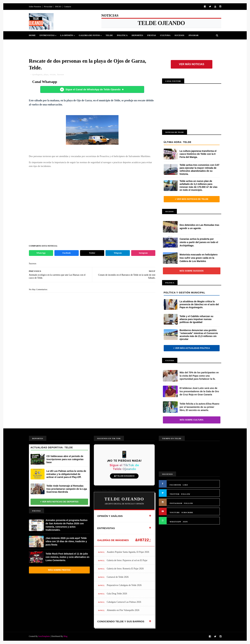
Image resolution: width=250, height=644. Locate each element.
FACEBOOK (175, 485)
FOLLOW (186, 494)
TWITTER (175, 494)
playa (46, 74)
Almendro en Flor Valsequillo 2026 (123, 610)
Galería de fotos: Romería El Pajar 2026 (125, 569)
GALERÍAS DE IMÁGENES (113, 540)
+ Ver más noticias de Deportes (59, 502)
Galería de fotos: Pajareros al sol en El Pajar (127, 560)
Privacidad (48, 7)
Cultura (165, 35)
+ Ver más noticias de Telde (191, 199)
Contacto (67, 7)
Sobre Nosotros (35, 7)
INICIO (58, 7)
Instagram (143, 253)
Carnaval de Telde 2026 (118, 577)
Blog (65, 636)
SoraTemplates (44, 636)
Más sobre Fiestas (59, 570)
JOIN (185, 522)
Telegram (118, 253)
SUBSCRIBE (187, 512)
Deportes (137, 35)
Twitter (92, 253)
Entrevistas (47, 35)
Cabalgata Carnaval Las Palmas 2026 (124, 602)
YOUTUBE (175, 512)
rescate (53, 74)
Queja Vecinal (40, 43)
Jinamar (193, 35)
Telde (109, 35)
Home (32, 35)
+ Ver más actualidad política (192, 348)
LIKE (185, 485)
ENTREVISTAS (106, 528)
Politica (122, 35)
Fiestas (151, 35)
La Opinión (67, 35)
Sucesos (179, 35)
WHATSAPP (175, 522)
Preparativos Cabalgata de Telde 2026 (124, 585)
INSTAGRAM (176, 503)
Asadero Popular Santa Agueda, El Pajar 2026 (128, 552)
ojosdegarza (37, 74)
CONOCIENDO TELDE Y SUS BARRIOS (121, 621)
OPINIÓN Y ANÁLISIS (110, 516)
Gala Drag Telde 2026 (117, 594)
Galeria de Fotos (89, 35)
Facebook (66, 253)
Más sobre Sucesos (192, 271)
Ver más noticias (192, 64)
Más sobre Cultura (191, 420)
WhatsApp (41, 253)
